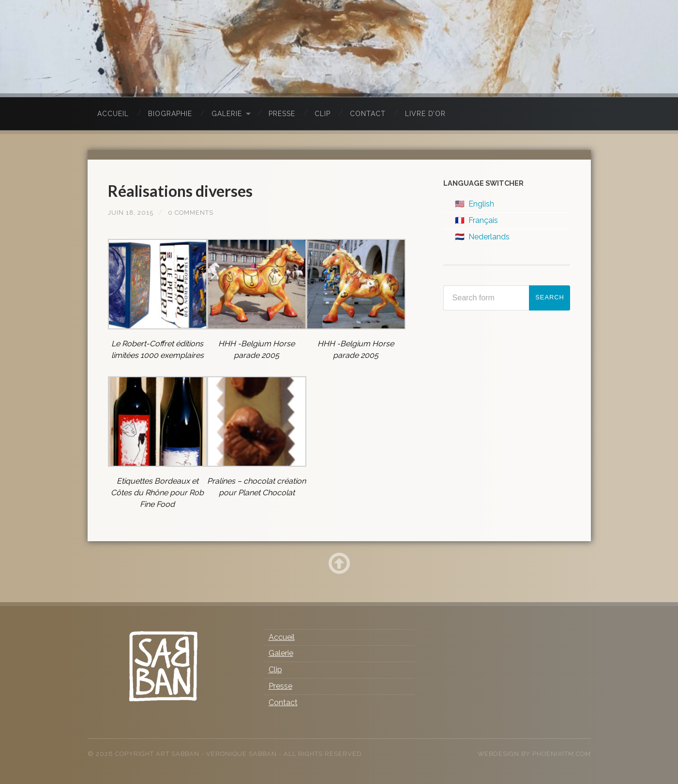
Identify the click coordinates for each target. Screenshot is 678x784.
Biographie (170, 114)
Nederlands (489, 237)
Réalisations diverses (189, 190)
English (481, 204)
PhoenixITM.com (562, 754)
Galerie (227, 114)
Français (483, 220)
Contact (368, 114)
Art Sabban (178, 754)
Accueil (113, 114)
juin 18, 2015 (133, 212)
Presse (282, 114)
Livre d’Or (425, 114)
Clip (323, 114)
